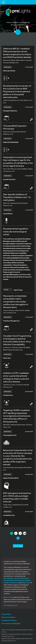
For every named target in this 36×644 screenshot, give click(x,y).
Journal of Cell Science (21, 578)
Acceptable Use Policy (9, 620)
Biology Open (26, 583)
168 (25, 533)
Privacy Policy (6, 614)
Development (8, 578)
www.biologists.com (11, 605)
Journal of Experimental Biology (14, 580)
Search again (18, 546)
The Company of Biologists (11, 623)
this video (8, 597)
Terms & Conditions (8, 617)
